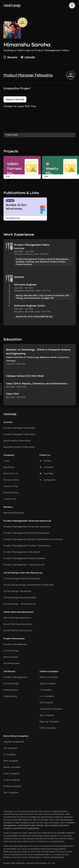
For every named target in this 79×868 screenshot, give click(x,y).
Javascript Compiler (51, 709)
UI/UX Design (11, 651)
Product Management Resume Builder (24, 558)
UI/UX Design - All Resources (20, 604)
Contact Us (10, 499)
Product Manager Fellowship (28, 75)
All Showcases (11, 663)
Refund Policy (11, 492)
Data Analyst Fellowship (17, 441)
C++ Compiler (47, 696)
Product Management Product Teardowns (27, 546)
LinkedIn (46, 467)
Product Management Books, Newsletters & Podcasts (33, 539)
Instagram (48, 480)
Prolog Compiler (12, 786)
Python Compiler (49, 677)
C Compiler (46, 690)
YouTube (46, 473)
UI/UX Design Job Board (17, 591)
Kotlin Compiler (12, 767)
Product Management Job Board (22, 552)
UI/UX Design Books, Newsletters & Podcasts (29, 585)
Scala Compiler (12, 780)
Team (7, 461)
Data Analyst (11, 657)
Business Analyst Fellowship (19, 447)
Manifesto (9, 467)
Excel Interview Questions (18, 624)
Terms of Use (11, 486)
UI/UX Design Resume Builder (20, 597)
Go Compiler (10, 748)
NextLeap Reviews (14, 513)
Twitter (46, 461)
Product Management (16, 644)
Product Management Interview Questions (27, 527)
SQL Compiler (47, 715)
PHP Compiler (11, 761)
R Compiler (10, 754)
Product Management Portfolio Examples (26, 533)
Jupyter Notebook (14, 742)
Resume (10, 57)
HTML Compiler (48, 728)
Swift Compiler (12, 773)
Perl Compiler (11, 792)
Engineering (10, 696)
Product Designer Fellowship (19, 434)
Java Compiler (48, 683)
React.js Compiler (49, 722)
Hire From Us (11, 473)
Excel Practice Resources (17, 630)
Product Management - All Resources (24, 565)
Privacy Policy (11, 480)
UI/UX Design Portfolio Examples (22, 578)
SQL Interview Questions (17, 618)
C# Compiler (46, 702)
